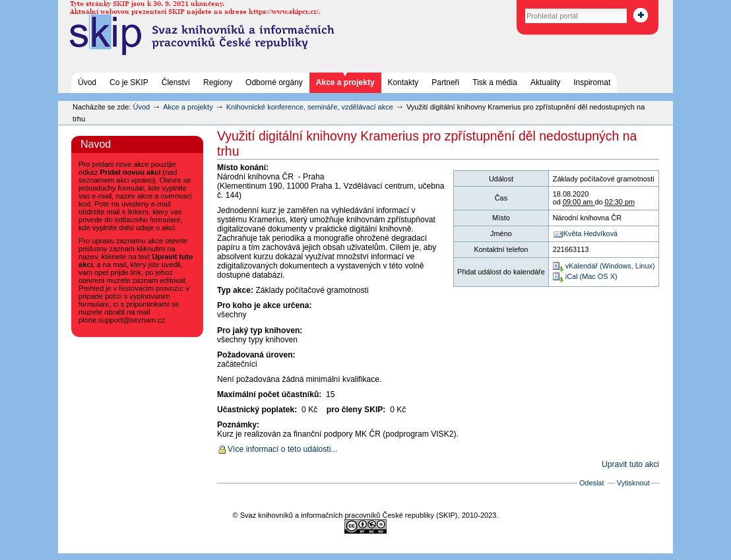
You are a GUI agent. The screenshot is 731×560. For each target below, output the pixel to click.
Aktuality (545, 82)
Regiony (218, 82)
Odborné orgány (274, 82)
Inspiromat (592, 82)
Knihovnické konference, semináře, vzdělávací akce (311, 107)
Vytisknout (633, 483)
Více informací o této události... (282, 449)
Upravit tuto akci (630, 464)
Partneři (445, 82)
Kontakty (403, 82)
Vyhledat (511, 6)
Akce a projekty (345, 82)
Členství (176, 82)
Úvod (87, 82)
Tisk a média (495, 82)
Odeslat (592, 483)
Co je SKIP (129, 82)
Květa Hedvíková (590, 233)
